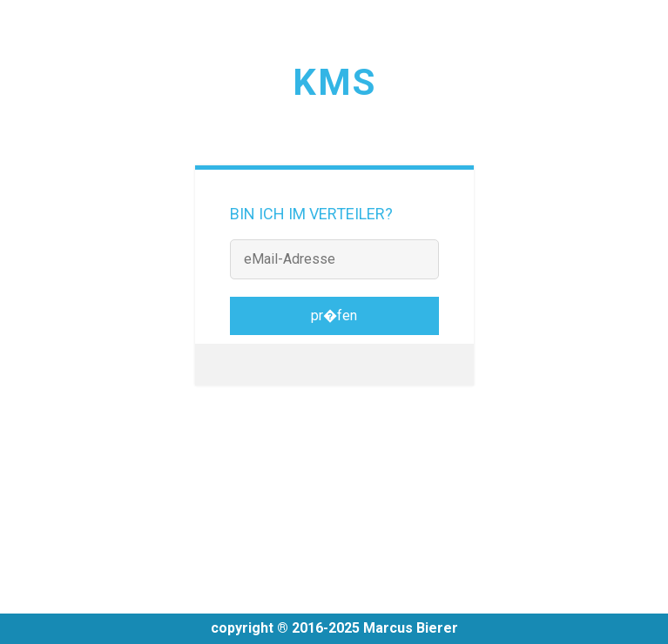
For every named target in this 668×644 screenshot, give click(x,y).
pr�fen (334, 315)
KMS (334, 82)
